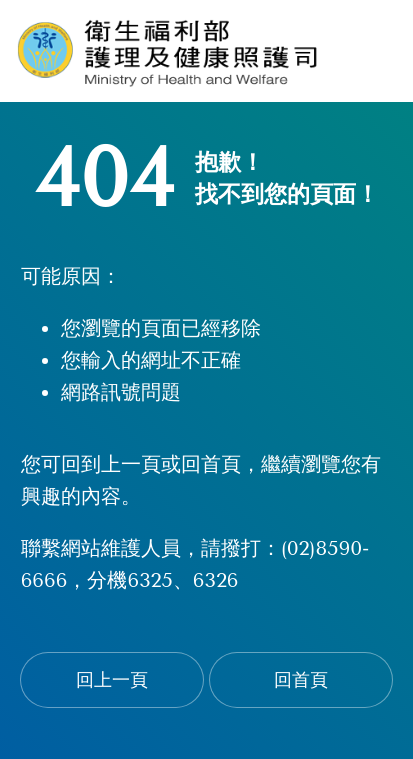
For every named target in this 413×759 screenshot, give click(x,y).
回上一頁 (112, 680)
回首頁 (301, 680)
